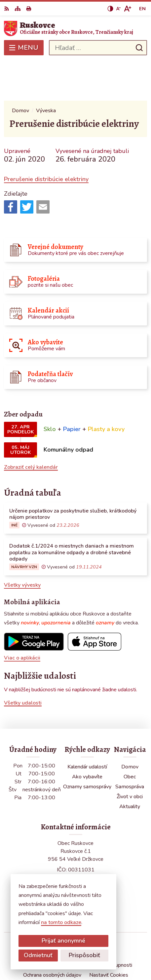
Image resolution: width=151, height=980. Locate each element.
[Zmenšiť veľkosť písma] (118, 9)
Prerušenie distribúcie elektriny (46, 139)
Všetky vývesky (22, 545)
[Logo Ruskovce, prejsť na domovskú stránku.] (75, 28)
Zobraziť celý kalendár (31, 427)
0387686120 (76, 858)
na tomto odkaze (61, 922)
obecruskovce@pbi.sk (75, 866)
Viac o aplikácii (22, 618)
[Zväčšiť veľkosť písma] (127, 9)
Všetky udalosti (23, 662)
